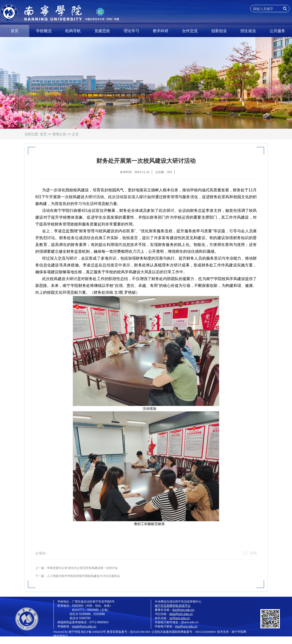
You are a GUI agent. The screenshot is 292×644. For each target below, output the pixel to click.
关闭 (250, 553)
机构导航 (73, 31)
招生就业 (248, 31)
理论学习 (131, 31)
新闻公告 (59, 134)
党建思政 (102, 31)
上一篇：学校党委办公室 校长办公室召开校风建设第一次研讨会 (77, 568)
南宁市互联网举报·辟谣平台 (173, 606)
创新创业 (219, 31)
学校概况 (44, 31)
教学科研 (161, 31)
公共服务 (277, 31)
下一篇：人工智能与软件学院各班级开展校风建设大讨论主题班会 (78, 576)
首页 (15, 31)
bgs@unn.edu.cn (186, 626)
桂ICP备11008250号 (93, 632)
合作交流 (190, 31)
